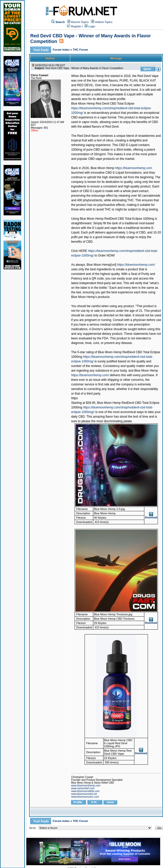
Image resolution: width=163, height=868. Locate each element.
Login (90, 26)
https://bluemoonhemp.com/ (136, 265)
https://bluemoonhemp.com (134, 168)
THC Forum (80, 50)
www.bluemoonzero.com (85, 797)
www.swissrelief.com (83, 788)
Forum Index (61, 50)
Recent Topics (80, 22)
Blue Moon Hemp (102, 168)
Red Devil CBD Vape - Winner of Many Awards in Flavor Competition (84, 68)
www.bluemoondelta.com (85, 791)
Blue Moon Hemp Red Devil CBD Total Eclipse (103, 104)
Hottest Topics (104, 22)
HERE (83, 251)
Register (74, 26)
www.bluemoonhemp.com (86, 786)
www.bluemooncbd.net (84, 794)
